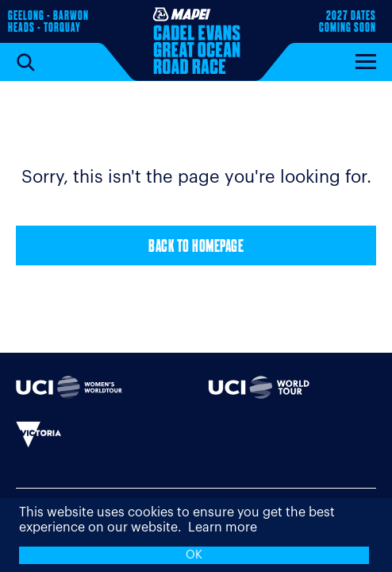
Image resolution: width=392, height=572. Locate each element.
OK (194, 555)
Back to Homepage (196, 247)
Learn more (223, 528)
